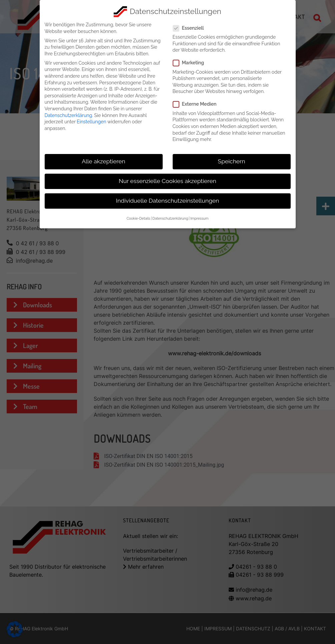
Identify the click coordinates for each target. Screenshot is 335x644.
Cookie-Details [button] (138, 218)
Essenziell (191, 28)
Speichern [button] (232, 161)
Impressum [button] (199, 218)
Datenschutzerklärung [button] (170, 218)
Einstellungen (91, 122)
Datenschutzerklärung (68, 115)
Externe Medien (197, 104)
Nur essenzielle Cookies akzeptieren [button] (167, 181)
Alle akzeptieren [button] (103, 161)
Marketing (191, 63)
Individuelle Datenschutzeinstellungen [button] (167, 201)
